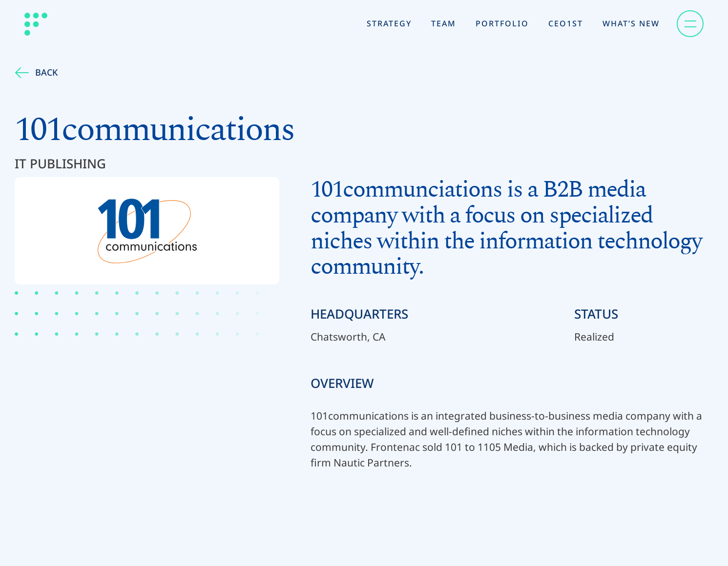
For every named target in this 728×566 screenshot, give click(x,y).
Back (36, 72)
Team (444, 23)
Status (596, 314)
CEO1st (566, 23)
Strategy (389, 23)
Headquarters (359, 314)
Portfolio (502, 23)
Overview (342, 383)
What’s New (631, 23)
